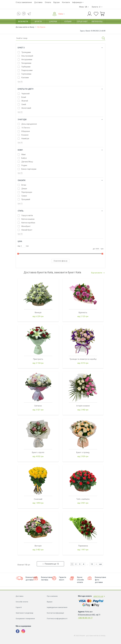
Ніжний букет (27, 230)
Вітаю (24, 185)
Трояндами (26, 52)
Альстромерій (27, 56)
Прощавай (26, 199)
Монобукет (26, 226)
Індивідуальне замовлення (57, 421)
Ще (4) (20, 142)
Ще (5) (20, 173)
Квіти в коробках (28, 223)
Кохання (25, 135)
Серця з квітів (83, 22)
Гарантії (19, 421)
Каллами (25, 78)
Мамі (23, 154)
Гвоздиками (26, 63)
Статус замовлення (24, 2)
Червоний (25, 94)
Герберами (26, 67)
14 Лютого (26, 128)
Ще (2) (20, 112)
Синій (24, 104)
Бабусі (24, 158)
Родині (24, 165)
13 (92, 378)
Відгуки (57, 2)
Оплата (48, 2)
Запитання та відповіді (24, 426)
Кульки (68, 22)
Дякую (24, 189)
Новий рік (25, 139)
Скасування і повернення (25, 432)
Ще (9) (20, 82)
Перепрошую (27, 192)
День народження (29, 124)
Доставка (38, 2)
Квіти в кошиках (99, 22)
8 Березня (26, 131)
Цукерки (53, 22)
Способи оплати (22, 415)
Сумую (24, 196)
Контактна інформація (55, 426)
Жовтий (25, 101)
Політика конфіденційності (57, 432)
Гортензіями (26, 74)
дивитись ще (98, 409)
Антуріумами (27, 59)
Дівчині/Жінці (27, 162)
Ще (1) (20, 203)
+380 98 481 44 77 (85, 431)
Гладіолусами (27, 70)
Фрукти (38, 22)
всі (101, 378)
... (87, 378)
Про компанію (52, 409)
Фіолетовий (26, 108)
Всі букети (23, 22)
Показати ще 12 (51, 377)
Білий (24, 97)
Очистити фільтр (60, 261)
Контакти (66, 2)
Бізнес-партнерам (29, 169)
